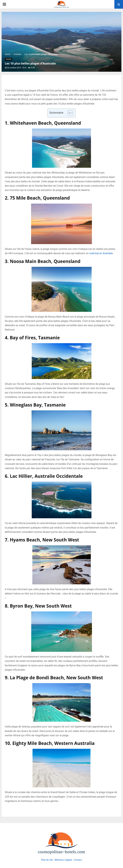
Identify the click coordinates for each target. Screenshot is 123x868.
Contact (78, 860)
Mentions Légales (63, 860)
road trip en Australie (101, 253)
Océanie (8, 59)
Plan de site (47, 860)
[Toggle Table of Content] (69, 113)
